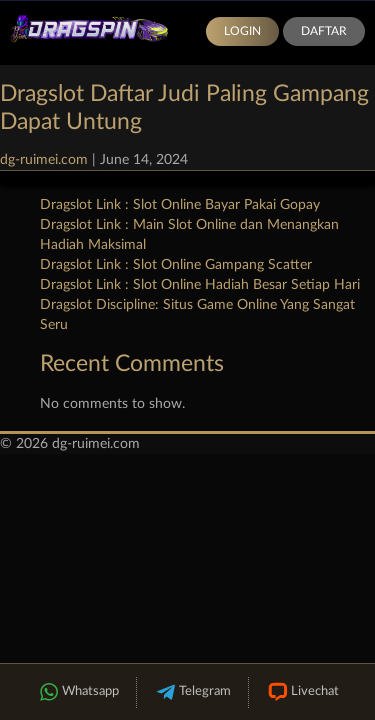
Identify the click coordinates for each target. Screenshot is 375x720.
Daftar (324, 31)
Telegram (192, 692)
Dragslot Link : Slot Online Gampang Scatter (176, 265)
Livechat (302, 692)
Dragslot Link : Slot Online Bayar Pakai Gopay (180, 205)
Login (242, 31)
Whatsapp (78, 692)
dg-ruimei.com (44, 160)
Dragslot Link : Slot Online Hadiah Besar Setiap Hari (200, 285)
